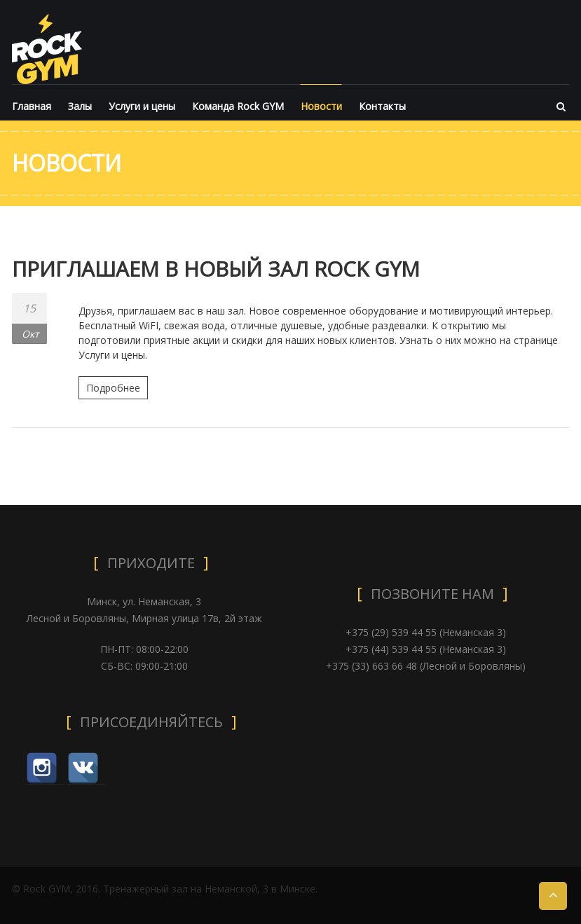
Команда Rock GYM (238, 106)
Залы (80, 106)
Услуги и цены (142, 106)
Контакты (382, 106)
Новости (321, 106)
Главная (32, 106)
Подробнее (113, 388)
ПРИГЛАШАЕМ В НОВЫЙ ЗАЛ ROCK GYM (218, 269)
